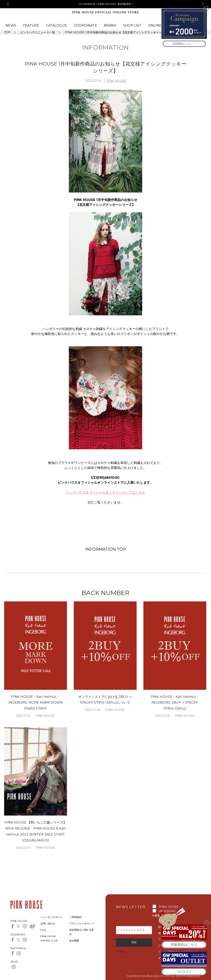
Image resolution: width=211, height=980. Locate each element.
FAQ (43, 930)
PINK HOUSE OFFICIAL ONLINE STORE (105, 12)
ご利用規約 (75, 917)
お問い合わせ (48, 923)
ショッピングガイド (52, 917)
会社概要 (74, 941)
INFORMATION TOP (105, 549)
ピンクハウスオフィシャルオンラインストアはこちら (105, 492)
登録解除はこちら (125, 951)
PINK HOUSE (116, 81)
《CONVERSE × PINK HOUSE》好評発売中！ (106, 4)
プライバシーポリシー (82, 923)
